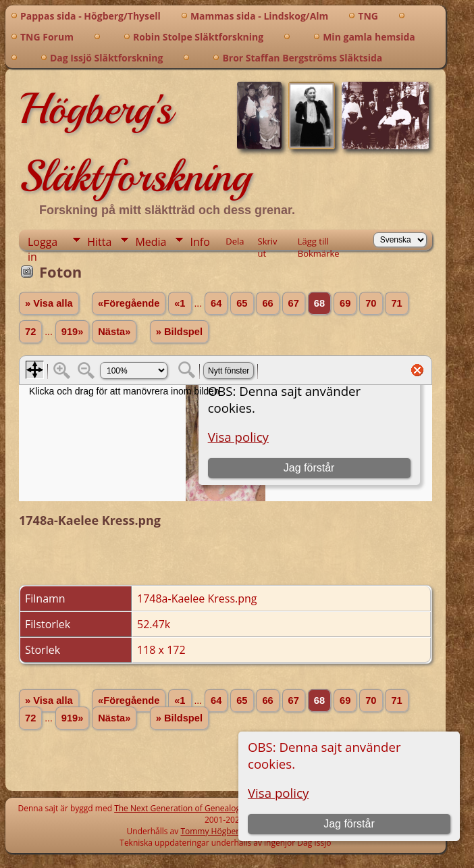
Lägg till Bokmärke (319, 242)
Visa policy (278, 793)
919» (73, 332)
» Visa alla (49, 303)
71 (396, 303)
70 (371, 303)
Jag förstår (349, 824)
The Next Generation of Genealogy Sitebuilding (203, 808)
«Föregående (129, 303)
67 (294, 303)
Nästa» (114, 332)
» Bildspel (179, 332)
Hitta (99, 242)
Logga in (43, 242)
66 (267, 303)
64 (216, 303)
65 (242, 303)
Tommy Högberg (212, 831)
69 (345, 303)
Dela (235, 241)
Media (151, 242)
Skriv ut (268, 242)
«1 (180, 303)
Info (200, 242)
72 (30, 332)
